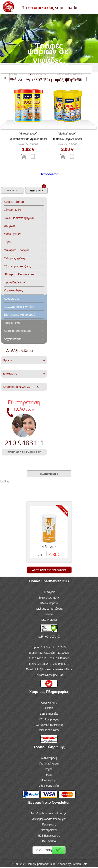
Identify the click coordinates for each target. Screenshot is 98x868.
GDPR (49, 708)
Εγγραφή (59, 850)
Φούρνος (10, 226)
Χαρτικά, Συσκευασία (17, 331)
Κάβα (7, 242)
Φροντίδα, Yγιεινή (15, 282)
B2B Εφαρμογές (49, 719)
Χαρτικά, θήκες (13, 290)
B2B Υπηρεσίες (49, 714)
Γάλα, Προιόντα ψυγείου (19, 218)
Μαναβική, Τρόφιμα (16, 250)
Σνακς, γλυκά (12, 234)
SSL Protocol (49, 620)
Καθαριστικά (12, 299)
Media (49, 614)
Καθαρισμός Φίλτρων (21, 387)
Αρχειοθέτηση (13, 339)
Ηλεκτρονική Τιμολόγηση (49, 725)
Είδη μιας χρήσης (15, 258)
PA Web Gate (80, 864)
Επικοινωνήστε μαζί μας (49, 675)
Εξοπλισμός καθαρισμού (19, 315)
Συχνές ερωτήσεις (49, 598)
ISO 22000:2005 (49, 730)
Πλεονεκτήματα (49, 603)
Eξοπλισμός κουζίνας (17, 266)
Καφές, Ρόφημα (14, 202)
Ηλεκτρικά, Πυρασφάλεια (20, 274)
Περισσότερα (49, 174)
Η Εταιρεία (49, 592)
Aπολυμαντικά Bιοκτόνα (19, 307)
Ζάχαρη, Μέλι (12, 210)
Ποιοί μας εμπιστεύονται (49, 609)
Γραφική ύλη (12, 323)
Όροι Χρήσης (49, 703)
